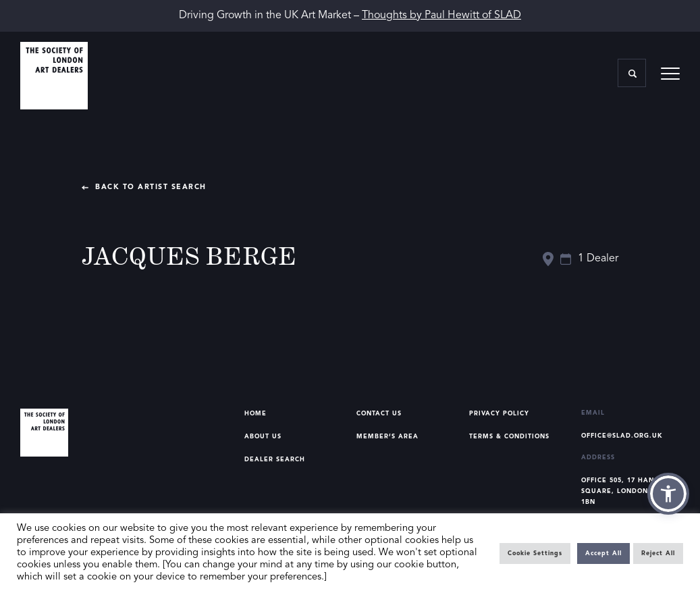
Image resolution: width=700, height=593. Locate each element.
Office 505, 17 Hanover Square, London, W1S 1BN (627, 491)
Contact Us (379, 414)
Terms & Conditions (509, 437)
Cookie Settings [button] (535, 553)
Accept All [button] (603, 553)
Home (255, 414)
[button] (668, 494)
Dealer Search (275, 460)
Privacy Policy (499, 414)
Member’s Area (387, 437)
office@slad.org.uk (622, 436)
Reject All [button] (658, 553)
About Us (263, 437)
